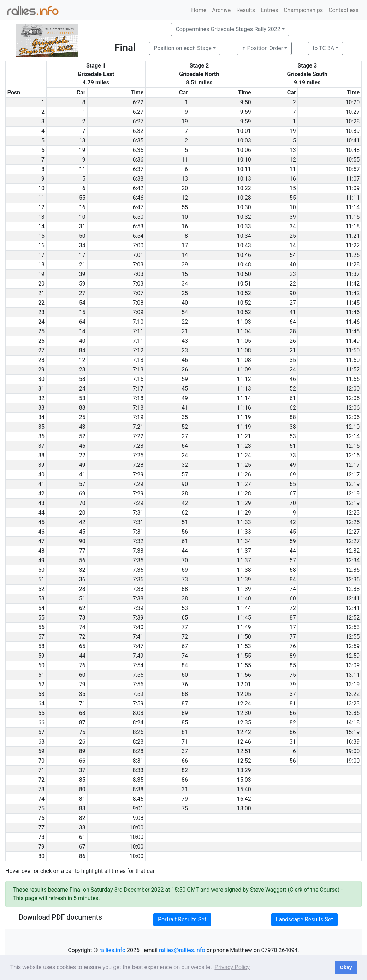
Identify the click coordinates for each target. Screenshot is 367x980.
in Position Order (262, 48)
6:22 (138, 102)
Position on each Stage (183, 48)
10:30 (244, 207)
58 (82, 379)
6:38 (138, 179)
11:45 (353, 303)
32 (185, 465)
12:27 (353, 532)
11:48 (353, 331)
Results (246, 10)
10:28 (353, 121)
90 (293, 293)
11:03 (244, 322)
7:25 (138, 455)
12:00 (353, 389)
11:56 (353, 379)
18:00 (244, 808)
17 (185, 245)
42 (185, 503)
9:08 (138, 818)
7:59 (138, 694)
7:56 (138, 684)
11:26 (353, 255)
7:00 (138, 245)
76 (293, 646)
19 (185, 121)
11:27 (244, 484)
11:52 (353, 369)
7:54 (138, 665)
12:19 (353, 484)
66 (293, 713)
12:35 (244, 723)
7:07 (138, 293)
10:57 (353, 169)
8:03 (138, 713)
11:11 (353, 198)
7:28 (138, 465)
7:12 (138, 350)
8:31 (138, 761)
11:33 (244, 522)
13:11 (353, 675)
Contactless (344, 10)
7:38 (138, 589)
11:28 (353, 265)
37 (293, 694)
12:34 (353, 560)
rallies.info (112, 950)
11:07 (353, 179)
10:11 (244, 169)
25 (293, 236)
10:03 (244, 140)
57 (185, 474)
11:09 (353, 188)
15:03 (244, 780)
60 (293, 598)
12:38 (353, 589)
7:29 (138, 474)
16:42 (244, 799)
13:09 (353, 665)
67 (293, 494)
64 (82, 322)
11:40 (244, 598)
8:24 (138, 723)
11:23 (244, 446)
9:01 (138, 808)
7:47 (138, 646)
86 (293, 732)
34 (293, 226)
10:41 (353, 140)
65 (293, 484)
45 (185, 389)
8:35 (138, 780)
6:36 (138, 160)
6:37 (138, 169)
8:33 (138, 770)
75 (293, 675)
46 (185, 360)
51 (293, 446)
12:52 (353, 618)
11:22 (353, 245)
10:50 (244, 274)
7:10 (138, 322)
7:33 (138, 551)
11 (185, 160)
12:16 (353, 455)
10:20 (353, 102)
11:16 (244, 408)
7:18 (138, 398)
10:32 (244, 217)
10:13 (244, 179)
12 (293, 160)
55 (82, 198)
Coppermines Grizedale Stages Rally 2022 (228, 29)
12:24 (244, 703)
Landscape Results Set (304, 919)
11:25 (244, 465)
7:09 (138, 312)
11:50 (353, 350)
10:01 (244, 131)
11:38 (244, 570)
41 (293, 312)
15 (293, 188)
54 (293, 255)
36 (82, 579)
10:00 (136, 828)
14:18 (353, 723)
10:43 (244, 245)
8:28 (138, 742)
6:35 (138, 140)
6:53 (138, 226)
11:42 (353, 284)
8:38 (138, 789)
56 (185, 532)
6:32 (138, 131)
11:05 (244, 341)
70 (82, 503)
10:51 (244, 284)
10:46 (244, 255)
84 (82, 350)
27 (82, 293)
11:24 (244, 455)
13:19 (353, 684)
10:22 (244, 188)
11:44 (244, 608)
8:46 (138, 799)
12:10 (353, 427)
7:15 (138, 379)
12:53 (353, 627)
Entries (269, 10)
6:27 (138, 112)
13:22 (353, 694)
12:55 (353, 637)
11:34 (244, 541)
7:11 (138, 331)
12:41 (353, 598)
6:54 (138, 236)
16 (293, 179)
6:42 (138, 188)
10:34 (244, 236)
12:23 (353, 513)
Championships (303, 10)
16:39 (353, 742)
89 (293, 656)
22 (293, 284)
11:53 (244, 646)
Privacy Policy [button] (232, 967)
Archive (221, 10)
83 (82, 808)
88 (82, 408)
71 (82, 703)
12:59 (353, 646)
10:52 (244, 293)
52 (293, 389)
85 (293, 665)
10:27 (353, 112)
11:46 (353, 312)
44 (185, 551)
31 (82, 226)
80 (82, 789)
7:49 (138, 656)
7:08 (138, 303)
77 (82, 551)
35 (293, 360)
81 (293, 703)
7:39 (138, 608)
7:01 (138, 255)
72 (293, 608)
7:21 (138, 427)
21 (82, 265)
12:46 (244, 742)
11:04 (244, 331)
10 (293, 207)
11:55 (244, 656)
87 (293, 618)
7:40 (138, 627)
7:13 (138, 360)
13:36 (353, 713)
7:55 (138, 675)
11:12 (244, 379)
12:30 (244, 713)
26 (293, 341)
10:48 (353, 150)
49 (185, 398)
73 (293, 455)
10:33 (244, 226)
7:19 (138, 417)
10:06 (244, 150)
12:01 (244, 684)
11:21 (353, 236)
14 (293, 245)
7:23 (138, 446)
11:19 (244, 417)
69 (293, 474)
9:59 (246, 112)
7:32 (138, 541)
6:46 (138, 198)
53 (82, 398)
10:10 (244, 160)
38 (293, 427)
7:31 (138, 513)
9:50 (246, 102)
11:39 (244, 579)
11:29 (244, 503)
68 (293, 570)
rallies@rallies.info (182, 950)
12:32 (353, 551)
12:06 (353, 408)
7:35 (138, 560)
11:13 (244, 389)
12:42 (244, 732)
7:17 (138, 389)
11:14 (353, 207)
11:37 (353, 274)
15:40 (244, 789)
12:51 (244, 751)
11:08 (244, 350)
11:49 (353, 341)
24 (293, 369)
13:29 (244, 770)
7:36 (138, 570)
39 (293, 217)
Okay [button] (346, 967)
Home (199, 10)
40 (293, 265)
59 (82, 284)
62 (293, 408)
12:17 (353, 465)
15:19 (353, 732)
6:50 (138, 217)
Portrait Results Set (182, 919)
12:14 (353, 436)
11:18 (353, 226)
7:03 (138, 265)
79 (82, 684)
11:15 (353, 217)
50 (82, 236)
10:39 (353, 131)
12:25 (353, 522)
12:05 (353, 398)
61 (293, 398)
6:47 (138, 207)
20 (185, 188)
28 (293, 331)
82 (293, 723)
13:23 (353, 703)
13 (82, 140)
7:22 (138, 436)
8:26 (138, 732)
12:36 (353, 570)
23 (293, 274)
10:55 (353, 160)
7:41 (138, 637)
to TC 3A (323, 48)
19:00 (353, 751)
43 (185, 341)
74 (293, 589)
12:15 (353, 446)
